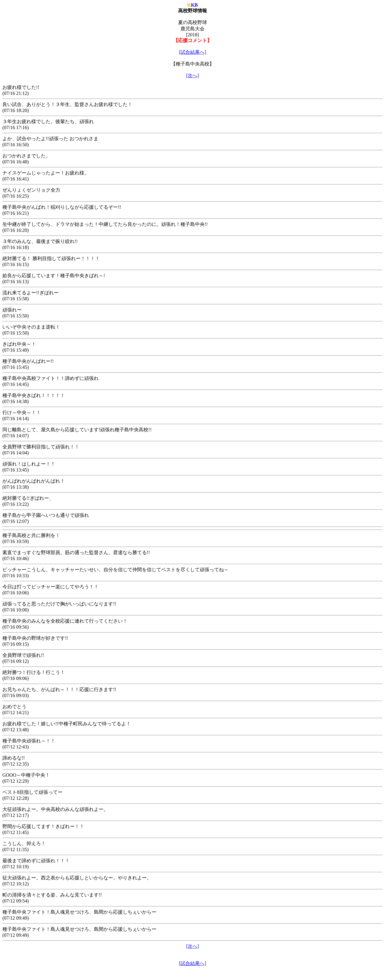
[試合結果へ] (193, 52)
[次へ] (193, 76)
